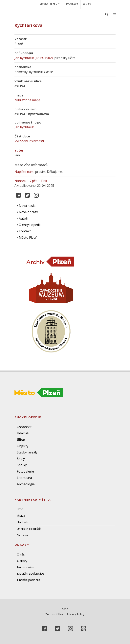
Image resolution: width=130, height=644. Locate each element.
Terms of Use (54, 614)
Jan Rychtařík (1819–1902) (34, 58)
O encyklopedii (29, 225)
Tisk (44, 181)
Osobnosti (25, 427)
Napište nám (24, 172)
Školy (21, 459)
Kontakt (72, 4)
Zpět (33, 181)
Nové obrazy (27, 212)
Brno (20, 509)
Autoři (22, 218)
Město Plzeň (27, 237)
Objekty (23, 446)
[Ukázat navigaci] (115, 14)
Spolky (22, 465)
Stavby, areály (27, 452)
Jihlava (21, 516)
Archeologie (26, 484)
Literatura (24, 478)
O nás (87, 4)
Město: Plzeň (50, 4)
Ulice (21, 440)
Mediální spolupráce (31, 573)
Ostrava (22, 535)
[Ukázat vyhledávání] (107, 14)
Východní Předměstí (29, 141)
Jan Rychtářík (24, 127)
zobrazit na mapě (27, 100)
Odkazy (22, 561)
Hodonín (22, 522)
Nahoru (20, 181)
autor (19, 150)
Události (23, 433)
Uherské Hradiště (29, 529)
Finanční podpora (29, 580)
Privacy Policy (76, 614)
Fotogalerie (25, 471)
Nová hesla (26, 206)
